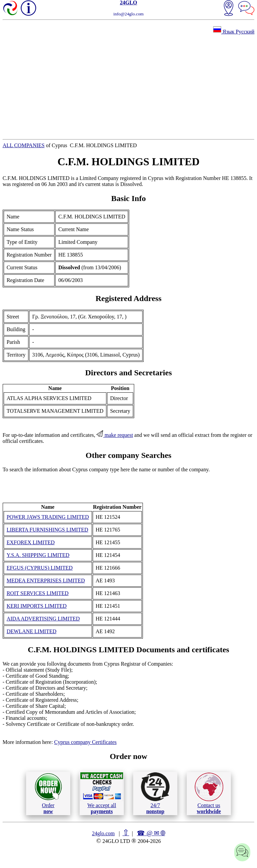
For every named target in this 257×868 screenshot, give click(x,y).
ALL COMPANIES (24, 145)
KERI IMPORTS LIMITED (37, 606)
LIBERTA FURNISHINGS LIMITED (48, 530)
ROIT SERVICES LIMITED (38, 593)
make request (115, 435)
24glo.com (103, 833)
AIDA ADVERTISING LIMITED (43, 619)
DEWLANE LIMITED (32, 631)
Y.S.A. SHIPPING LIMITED (38, 555)
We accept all (102, 793)
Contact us (209, 793)
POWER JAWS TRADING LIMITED (48, 517)
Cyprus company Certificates (85, 742)
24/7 (155, 793)
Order (48, 793)
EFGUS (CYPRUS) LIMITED (40, 568)
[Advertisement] (129, 87)
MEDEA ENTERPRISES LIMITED (46, 581)
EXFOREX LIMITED (31, 542)
